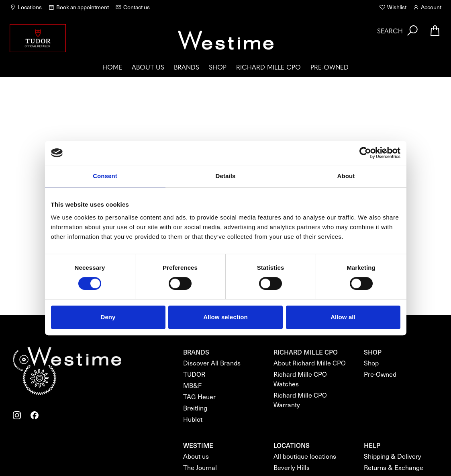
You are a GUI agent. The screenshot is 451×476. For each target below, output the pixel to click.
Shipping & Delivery (393, 456)
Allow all (343, 317)
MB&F (192, 385)
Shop (218, 67)
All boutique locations (305, 456)
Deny (108, 317)
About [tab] (346, 176)
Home (112, 67)
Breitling (195, 408)
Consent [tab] (105, 176)
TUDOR (194, 374)
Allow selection (225, 317)
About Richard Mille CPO (310, 363)
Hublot (193, 419)
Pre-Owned (330, 67)
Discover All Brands (212, 363)
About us (148, 67)
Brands (187, 67)
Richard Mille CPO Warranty (300, 400)
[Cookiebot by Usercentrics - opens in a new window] (365, 153)
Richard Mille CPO (268, 67)
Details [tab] (226, 176)
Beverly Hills (292, 467)
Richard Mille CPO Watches (300, 379)
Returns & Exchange (394, 467)
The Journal (200, 467)
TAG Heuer (199, 397)
